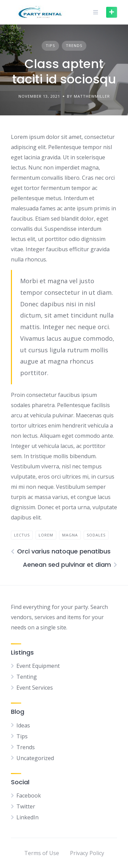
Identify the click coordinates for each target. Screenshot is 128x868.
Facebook (29, 795)
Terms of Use (42, 853)
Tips (50, 45)
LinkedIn (27, 817)
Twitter (26, 806)
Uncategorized (35, 758)
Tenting (27, 677)
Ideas (23, 725)
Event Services (35, 688)
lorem (46, 535)
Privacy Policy (87, 853)
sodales (96, 535)
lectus (22, 535)
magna (70, 535)
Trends (74, 45)
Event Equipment (38, 666)
